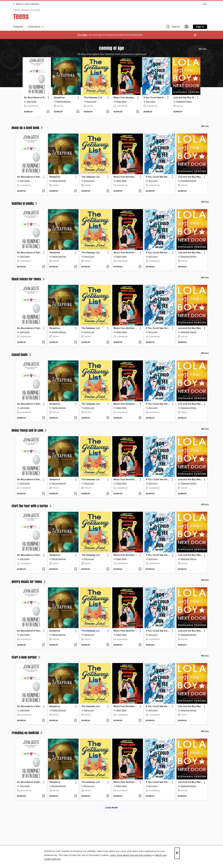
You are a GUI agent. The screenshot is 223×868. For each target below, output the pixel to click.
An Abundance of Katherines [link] (35, 98)
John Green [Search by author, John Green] (32, 102)
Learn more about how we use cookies (131, 855)
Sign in (200, 27)
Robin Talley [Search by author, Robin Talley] (121, 102)
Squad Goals (22, 355)
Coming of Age (111, 48)
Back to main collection (26, 4)
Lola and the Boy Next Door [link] (185, 98)
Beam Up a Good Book (27, 128)
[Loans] (187, 27)
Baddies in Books (25, 203)
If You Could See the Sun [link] (155, 98)
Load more (112, 808)
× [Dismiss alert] (195, 35)
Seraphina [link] (59, 98)
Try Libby (82, 35)
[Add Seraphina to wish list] (78, 112)
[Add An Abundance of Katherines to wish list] (48, 112)
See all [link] (203, 49)
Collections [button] (36, 27)
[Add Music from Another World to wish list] (138, 112)
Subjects (18, 27)
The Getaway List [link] (93, 98)
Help (205, 4)
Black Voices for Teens (28, 279)
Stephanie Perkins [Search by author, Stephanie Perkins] (184, 102)
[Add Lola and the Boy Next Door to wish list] (197, 112)
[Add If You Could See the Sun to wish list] (167, 112)
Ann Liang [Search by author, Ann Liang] (151, 102)
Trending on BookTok (27, 733)
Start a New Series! (26, 657)
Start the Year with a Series (32, 506)
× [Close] (177, 853)
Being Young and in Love (29, 430)
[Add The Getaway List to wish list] (108, 112)
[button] (173, 27)
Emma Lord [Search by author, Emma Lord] (91, 102)
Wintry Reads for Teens (29, 582)
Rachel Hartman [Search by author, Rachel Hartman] (63, 102)
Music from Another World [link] (125, 98)
